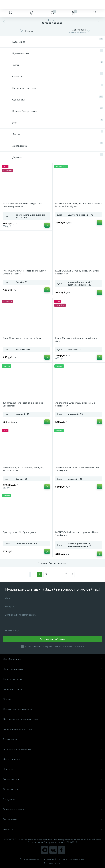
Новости (52, 769)
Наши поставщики (52, 669)
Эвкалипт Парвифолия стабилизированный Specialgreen (77, 469)
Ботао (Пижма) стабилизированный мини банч (76, 340)
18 (72, 574)
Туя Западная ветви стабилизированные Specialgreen (23, 404)
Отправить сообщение (53, 639)
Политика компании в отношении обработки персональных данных (52, 859)
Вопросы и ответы (52, 689)
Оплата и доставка (52, 809)
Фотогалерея (52, 789)
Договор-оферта (53, 863)
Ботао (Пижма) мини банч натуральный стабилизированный (23, 205)
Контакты (52, 829)
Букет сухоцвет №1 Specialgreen (19, 532)
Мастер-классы (52, 759)
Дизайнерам (52, 739)
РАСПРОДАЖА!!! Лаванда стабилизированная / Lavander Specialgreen (79, 205)
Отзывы (52, 699)
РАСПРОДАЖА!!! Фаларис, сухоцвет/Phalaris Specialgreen (77, 534)
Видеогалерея (52, 779)
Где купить (52, 799)
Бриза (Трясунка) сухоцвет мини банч (22, 338)
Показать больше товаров (52, 563)
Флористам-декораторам (52, 709)
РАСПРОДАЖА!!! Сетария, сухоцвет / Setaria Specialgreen (77, 272)
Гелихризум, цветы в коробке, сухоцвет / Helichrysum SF (24, 469)
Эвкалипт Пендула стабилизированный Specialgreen (75, 404)
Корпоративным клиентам (52, 729)
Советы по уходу (52, 679)
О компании (52, 819)
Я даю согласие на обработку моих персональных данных (55, 647)
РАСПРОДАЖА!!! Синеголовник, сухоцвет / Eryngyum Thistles (24, 272)
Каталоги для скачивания (52, 749)
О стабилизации (52, 659)
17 (65, 574)
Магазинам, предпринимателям (52, 719)
